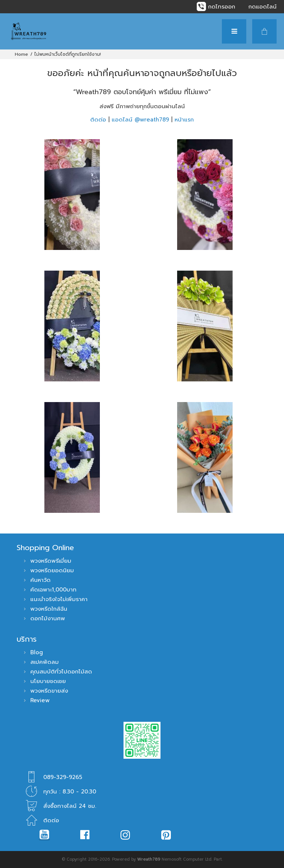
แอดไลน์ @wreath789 (140, 120)
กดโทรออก (222, 7)
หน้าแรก (184, 120)
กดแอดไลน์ (263, 7)
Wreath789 (149, 859)
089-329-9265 (63, 777)
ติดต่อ (98, 120)
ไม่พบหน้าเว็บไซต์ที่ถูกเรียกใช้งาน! (68, 54)
